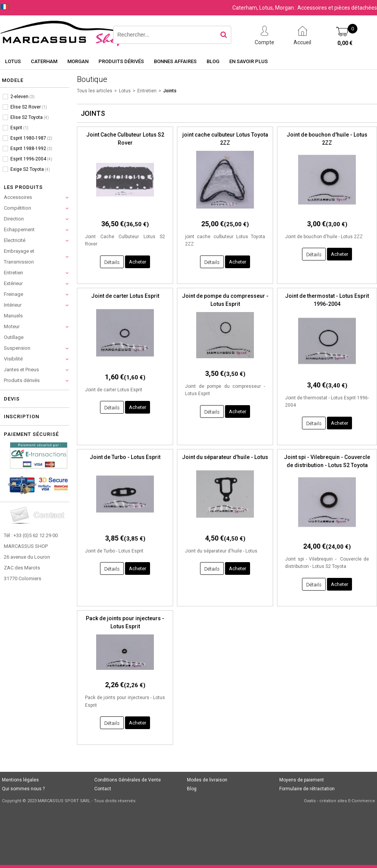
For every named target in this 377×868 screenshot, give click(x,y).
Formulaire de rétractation (307, 789)
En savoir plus (249, 61)
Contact (103, 789)
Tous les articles (95, 91)
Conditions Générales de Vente (128, 780)
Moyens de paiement (302, 780)
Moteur (12, 326)
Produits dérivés (121, 61)
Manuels (13, 316)
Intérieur (13, 305)
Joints (170, 91)
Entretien (13, 273)
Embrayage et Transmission (19, 256)
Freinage (13, 294)
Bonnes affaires (175, 61)
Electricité (15, 240)
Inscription (22, 416)
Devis (12, 399)
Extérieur (13, 283)
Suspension (17, 348)
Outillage (14, 337)
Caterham (44, 61)
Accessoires (18, 197)
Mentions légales (20, 780)
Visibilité (13, 359)
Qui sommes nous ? (23, 789)
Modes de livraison (207, 780)
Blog (213, 61)
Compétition (18, 208)
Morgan (78, 61)
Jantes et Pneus (21, 370)
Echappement (19, 230)
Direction (14, 219)
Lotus (13, 61)
